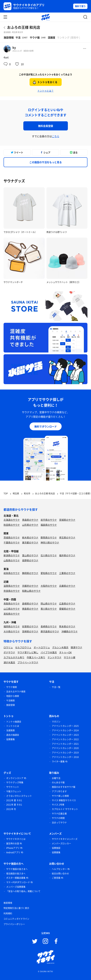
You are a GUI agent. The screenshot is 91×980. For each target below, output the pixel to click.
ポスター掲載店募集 (16, 878)
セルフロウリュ (23, 647)
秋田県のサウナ (12, 525)
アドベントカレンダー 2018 (65, 757)
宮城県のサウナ (67, 520)
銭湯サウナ (76, 647)
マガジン (56, 722)
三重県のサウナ (67, 573)
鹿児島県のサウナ (50, 631)
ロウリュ (8, 647)
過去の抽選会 (13, 735)
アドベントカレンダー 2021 (65, 744)
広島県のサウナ (67, 603)
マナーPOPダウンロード (18, 882)
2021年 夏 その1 (14, 800)
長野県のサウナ (30, 560)
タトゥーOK (65, 652)
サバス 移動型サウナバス (64, 800)
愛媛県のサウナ (67, 609)
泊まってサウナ (59, 823)
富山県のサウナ (30, 555)
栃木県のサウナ (30, 537)
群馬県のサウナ (49, 537)
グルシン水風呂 (60, 647)
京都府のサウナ (30, 586)
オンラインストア (15, 778)
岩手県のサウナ (49, 520)
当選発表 (11, 730)
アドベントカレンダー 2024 (65, 730)
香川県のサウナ (49, 609)
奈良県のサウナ (12, 591)
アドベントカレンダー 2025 (65, 726)
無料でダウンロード (46, 426)
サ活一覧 (56, 687)
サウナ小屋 (70, 657)
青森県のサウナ (30, 520)
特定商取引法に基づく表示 (16, 908)
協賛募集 (11, 739)
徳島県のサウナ (30, 609)
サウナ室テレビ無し (28, 652)
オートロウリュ (42, 647)
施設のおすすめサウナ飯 (64, 787)
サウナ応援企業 (59, 814)
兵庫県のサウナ (67, 586)
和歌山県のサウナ (31, 591)
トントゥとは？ (45, 91)
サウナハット (13, 787)
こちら (56, 136)
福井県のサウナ (67, 555)
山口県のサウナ (12, 609)
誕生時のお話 (13, 843)
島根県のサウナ (30, 603)
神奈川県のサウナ (50, 542)
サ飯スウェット (14, 791)
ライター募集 (58, 762)
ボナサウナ (9, 652)
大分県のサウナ (12, 631)
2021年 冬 (11, 809)
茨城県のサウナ (12, 537)
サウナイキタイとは (16, 839)
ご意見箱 (56, 878)
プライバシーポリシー (14, 924)
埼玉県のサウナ (67, 537)
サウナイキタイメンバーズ (65, 839)
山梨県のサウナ (12, 560)
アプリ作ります (59, 791)
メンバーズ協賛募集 (16, 887)
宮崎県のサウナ (30, 631)
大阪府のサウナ (49, 586)
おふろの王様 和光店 (24, 27)
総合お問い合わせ (60, 874)
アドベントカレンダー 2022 (65, 739)
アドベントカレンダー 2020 (65, 748)
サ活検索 (11, 701)
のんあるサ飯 (58, 782)
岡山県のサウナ (49, 603)
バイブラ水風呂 (49, 652)
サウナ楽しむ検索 (60, 796)
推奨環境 (8, 903)
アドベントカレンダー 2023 (65, 735)
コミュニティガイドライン (16, 919)
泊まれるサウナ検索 (16, 692)
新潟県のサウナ (12, 555)
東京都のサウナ (30, 542)
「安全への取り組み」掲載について (23, 891)
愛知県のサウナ (49, 573)
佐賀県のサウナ (30, 626)
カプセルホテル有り (14, 657)
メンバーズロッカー (61, 843)
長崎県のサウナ (49, 626)
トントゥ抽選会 (14, 722)
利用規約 (8, 913)
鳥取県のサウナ (12, 603)
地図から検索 (13, 696)
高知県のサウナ (12, 614)
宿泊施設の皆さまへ (16, 874)
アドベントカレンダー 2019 (65, 753)
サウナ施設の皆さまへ (17, 869)
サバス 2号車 (58, 805)
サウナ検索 (12, 687)
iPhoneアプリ (13, 848)
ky (14, 47)
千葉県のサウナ (12, 542)
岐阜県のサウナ (12, 573)
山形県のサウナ (30, 525)
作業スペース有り (36, 657)
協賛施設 (56, 848)
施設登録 (11, 705)
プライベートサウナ (28, 662)
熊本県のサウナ (67, 626)
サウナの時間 (58, 818)
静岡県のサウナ (30, 573)
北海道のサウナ (12, 520)
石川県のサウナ (49, 555)
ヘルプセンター (59, 869)
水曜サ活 (56, 778)
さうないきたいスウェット (19, 796)
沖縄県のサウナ (70, 631)
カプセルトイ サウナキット (65, 809)
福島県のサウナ (49, 525)
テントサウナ (54, 657)
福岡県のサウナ (12, 626)
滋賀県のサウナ (12, 586)
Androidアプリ (13, 852)
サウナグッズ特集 (15, 782)
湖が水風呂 (9, 662)
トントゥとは (13, 726)
